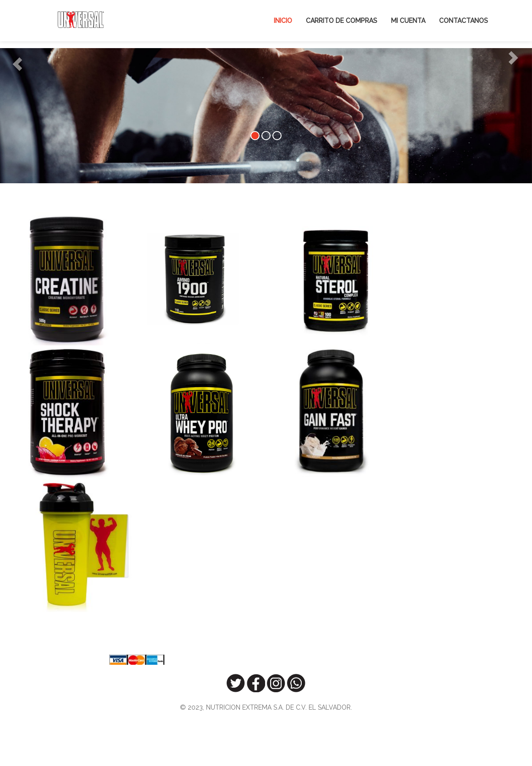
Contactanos (464, 21)
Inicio (283, 21)
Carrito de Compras (342, 21)
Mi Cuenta (408, 21)
